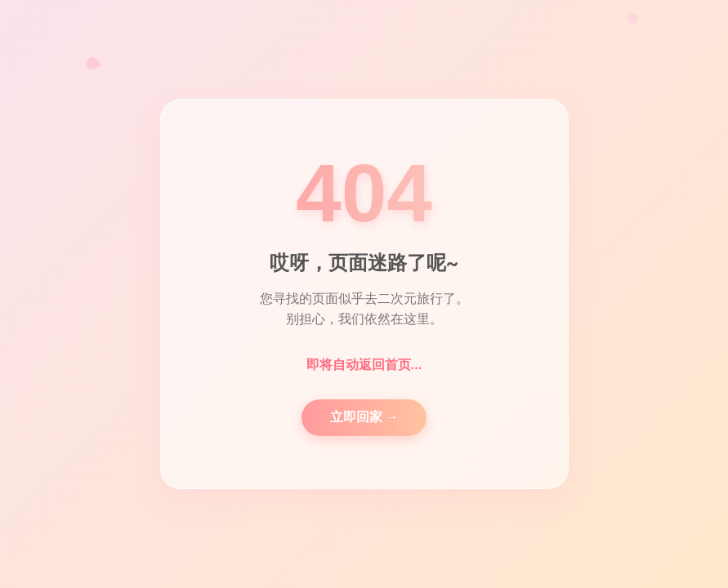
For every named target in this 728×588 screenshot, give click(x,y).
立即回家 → (364, 417)
